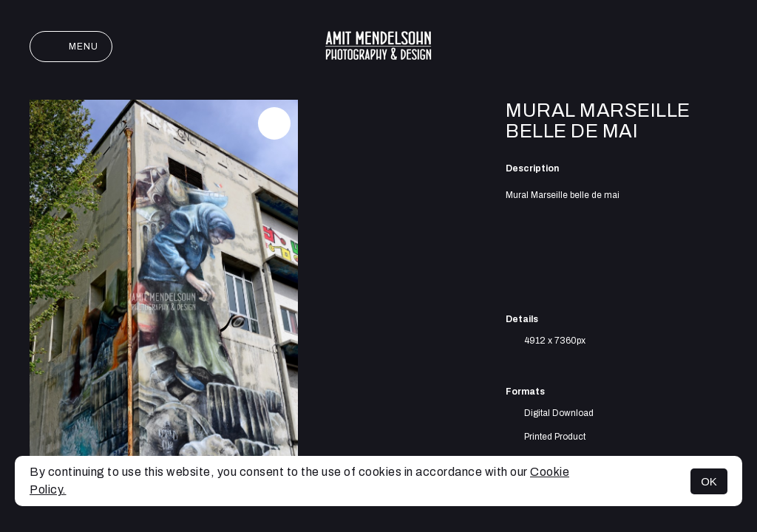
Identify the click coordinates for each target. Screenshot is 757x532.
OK (709, 481)
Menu (71, 47)
